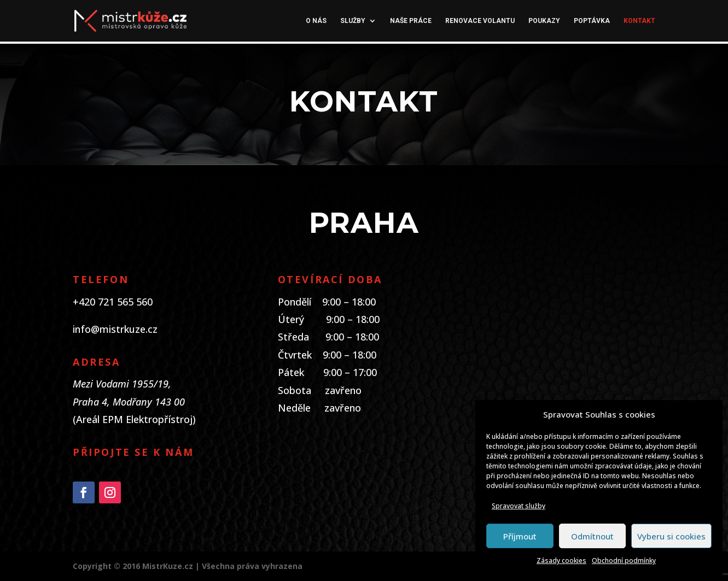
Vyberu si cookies (671, 536)
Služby (353, 21)
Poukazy (544, 21)
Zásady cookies (561, 561)
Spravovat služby (519, 506)
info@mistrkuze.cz (115, 329)
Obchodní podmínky (624, 561)
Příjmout (520, 536)
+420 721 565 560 (113, 302)
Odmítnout (592, 536)
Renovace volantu (480, 21)
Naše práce (411, 21)
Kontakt (639, 21)
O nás (316, 21)
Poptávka (592, 21)
